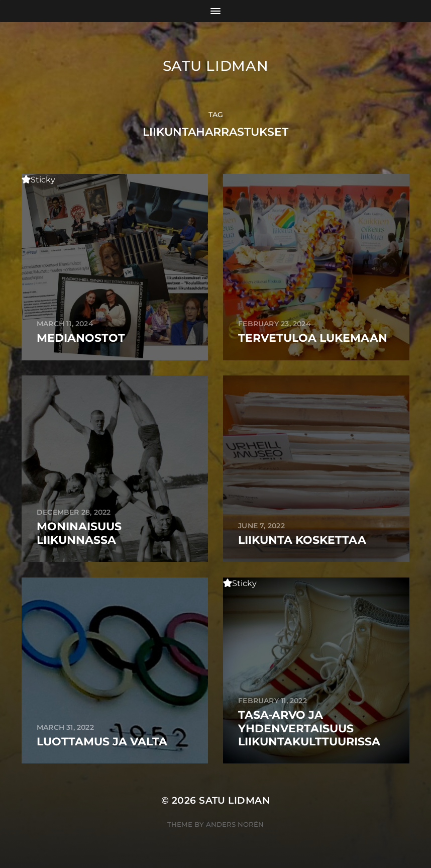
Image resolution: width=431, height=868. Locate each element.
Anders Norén (235, 824)
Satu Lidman (216, 66)
